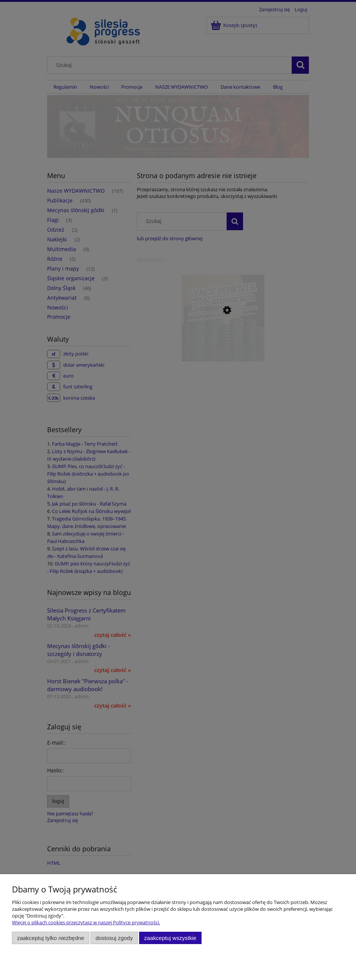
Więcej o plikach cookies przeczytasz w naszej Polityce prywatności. (86, 922)
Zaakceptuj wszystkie (170, 938)
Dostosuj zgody (114, 938)
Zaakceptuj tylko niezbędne (51, 938)
